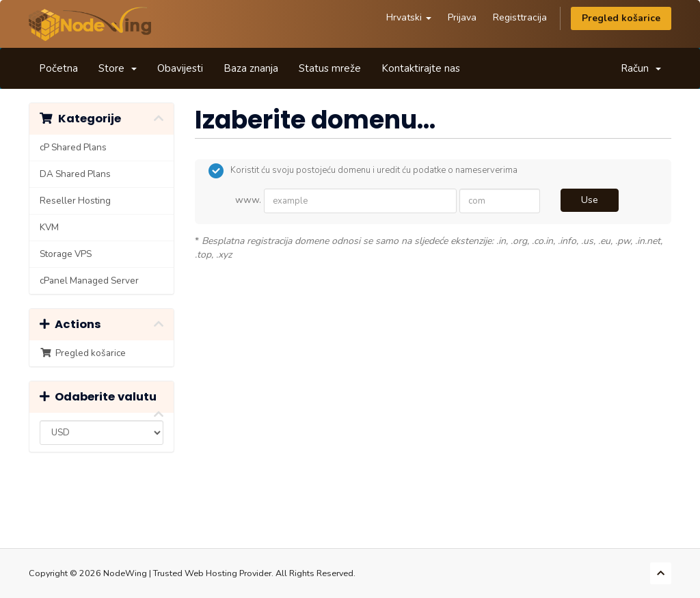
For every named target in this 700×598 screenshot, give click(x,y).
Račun (641, 68)
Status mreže (330, 68)
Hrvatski (409, 17)
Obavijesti (180, 68)
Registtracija (520, 17)
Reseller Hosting (75, 201)
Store (118, 68)
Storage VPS (66, 254)
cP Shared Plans (73, 147)
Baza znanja (251, 68)
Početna (58, 68)
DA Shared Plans (75, 174)
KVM (49, 227)
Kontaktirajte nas (421, 68)
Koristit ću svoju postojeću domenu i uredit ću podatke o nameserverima (363, 171)
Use (590, 200)
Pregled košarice (621, 18)
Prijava (462, 17)
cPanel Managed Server (89, 281)
